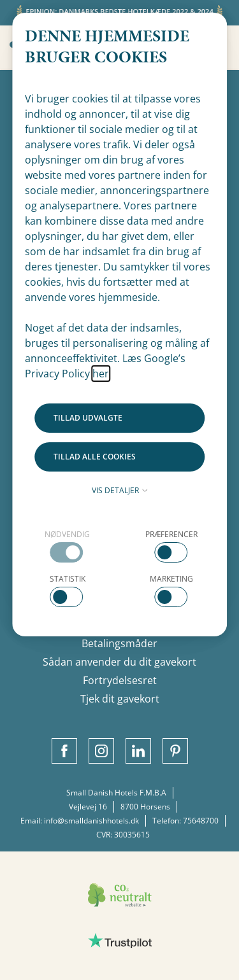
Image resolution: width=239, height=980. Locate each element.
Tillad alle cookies (95, 457)
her (101, 374)
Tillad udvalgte (88, 418)
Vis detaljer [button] (120, 490)
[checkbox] (68, 546)
